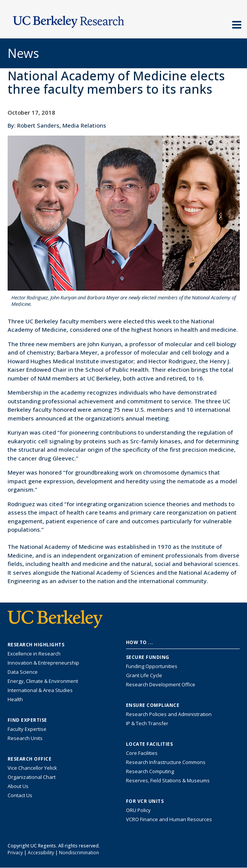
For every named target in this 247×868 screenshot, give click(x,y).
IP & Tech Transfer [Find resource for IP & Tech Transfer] (147, 723)
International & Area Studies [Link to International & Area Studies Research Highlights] (40, 690)
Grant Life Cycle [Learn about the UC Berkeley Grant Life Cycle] (144, 675)
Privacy (15, 853)
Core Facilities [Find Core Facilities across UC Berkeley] (142, 753)
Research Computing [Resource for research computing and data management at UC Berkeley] (150, 771)
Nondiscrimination (79, 853)
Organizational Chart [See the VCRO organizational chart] (32, 777)
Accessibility (41, 853)
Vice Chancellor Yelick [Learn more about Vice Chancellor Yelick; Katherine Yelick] (32, 768)
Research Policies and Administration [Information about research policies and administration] (169, 714)
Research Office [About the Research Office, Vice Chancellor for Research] (30, 759)
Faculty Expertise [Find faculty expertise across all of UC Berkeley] (27, 729)
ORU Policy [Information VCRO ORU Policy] (138, 810)
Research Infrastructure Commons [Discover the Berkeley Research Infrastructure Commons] (166, 762)
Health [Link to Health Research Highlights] (15, 699)
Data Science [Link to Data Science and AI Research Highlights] (23, 672)
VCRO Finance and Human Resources (169, 819)
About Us (18, 786)
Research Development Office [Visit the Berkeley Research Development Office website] (161, 684)
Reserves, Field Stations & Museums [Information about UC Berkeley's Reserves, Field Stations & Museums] (168, 780)
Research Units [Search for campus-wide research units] (25, 738)
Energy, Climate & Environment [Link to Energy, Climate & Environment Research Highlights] (43, 681)
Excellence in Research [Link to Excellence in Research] (34, 654)
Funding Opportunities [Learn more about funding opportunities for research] (152, 666)
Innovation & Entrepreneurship (43, 663)
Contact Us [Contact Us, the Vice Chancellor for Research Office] (20, 795)
